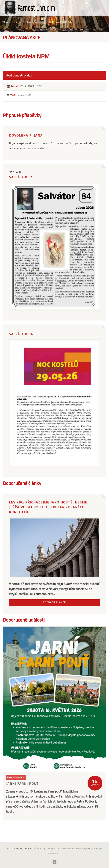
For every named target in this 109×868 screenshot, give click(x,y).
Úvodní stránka (12, 22)
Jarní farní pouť (22, 784)
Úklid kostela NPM (60, 22)
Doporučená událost (16, 777)
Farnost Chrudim (24, 848)
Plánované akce (35, 22)
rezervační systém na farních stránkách (39, 801)
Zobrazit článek (54, 602)
